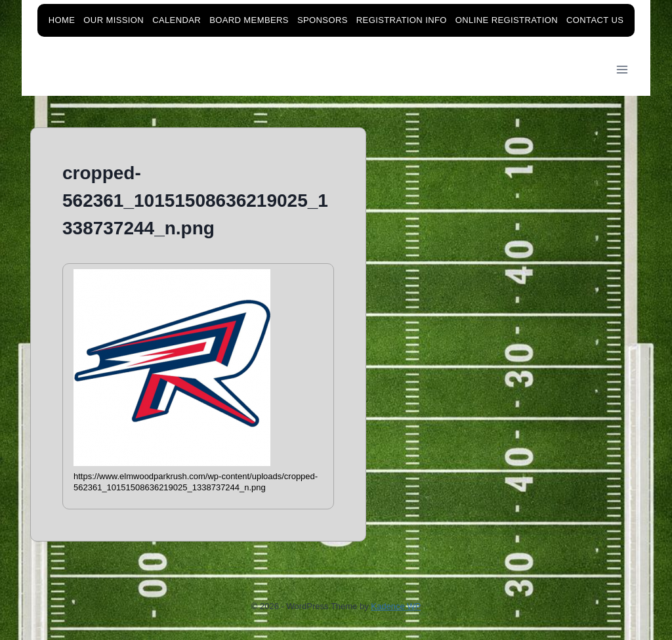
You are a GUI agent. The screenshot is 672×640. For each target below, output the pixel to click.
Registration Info (402, 20)
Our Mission (114, 20)
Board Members (249, 20)
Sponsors (323, 20)
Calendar (177, 20)
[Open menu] (622, 70)
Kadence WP (396, 606)
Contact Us (595, 20)
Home (62, 20)
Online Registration (507, 20)
